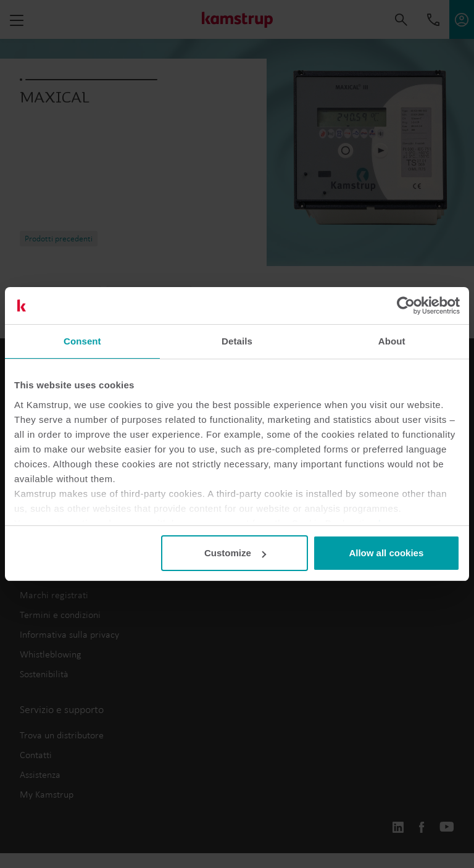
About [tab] (392, 341)
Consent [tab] (82, 341)
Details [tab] (237, 341)
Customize (235, 553)
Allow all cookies (386, 553)
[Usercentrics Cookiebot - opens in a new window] (406, 306)
